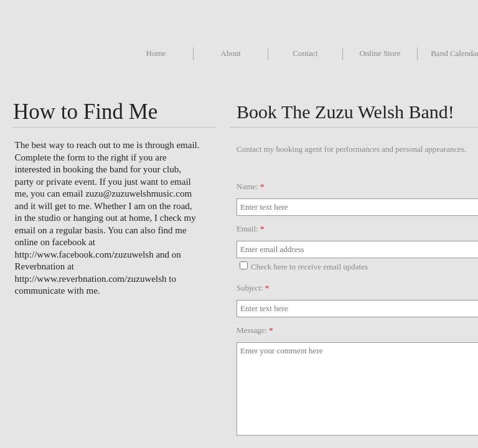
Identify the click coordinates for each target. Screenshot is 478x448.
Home (156, 53)
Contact (305, 53)
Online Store (380, 53)
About (231, 53)
